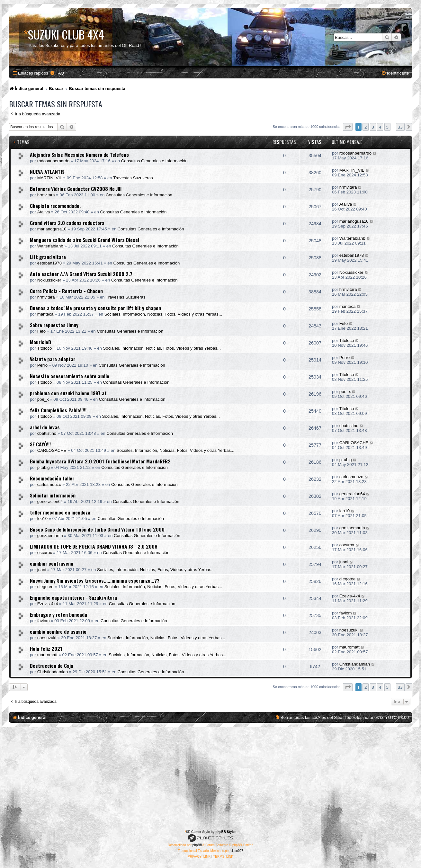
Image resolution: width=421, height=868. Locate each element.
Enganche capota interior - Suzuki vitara (73, 597)
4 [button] (380, 127)
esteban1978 (49, 263)
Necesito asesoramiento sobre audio (70, 376)
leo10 (42, 519)
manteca (45, 314)
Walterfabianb (50, 246)
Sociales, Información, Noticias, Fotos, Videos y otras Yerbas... (163, 314)
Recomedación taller (52, 478)
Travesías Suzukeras (133, 178)
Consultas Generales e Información (154, 161)
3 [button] (373, 127)
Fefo (41, 331)
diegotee (45, 587)
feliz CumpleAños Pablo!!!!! (58, 410)
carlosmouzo (49, 484)
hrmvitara (46, 195)
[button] (348, 127)
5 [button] (387, 127)
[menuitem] (57, 73)
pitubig (44, 467)
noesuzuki (47, 638)
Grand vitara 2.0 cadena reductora (67, 223)
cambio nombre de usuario (58, 631)
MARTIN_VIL (50, 178)
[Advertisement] (210, 775)
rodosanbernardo (53, 161)
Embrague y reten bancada (58, 614)
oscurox (45, 553)
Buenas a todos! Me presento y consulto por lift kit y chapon (95, 308)
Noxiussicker (49, 280)
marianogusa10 (52, 229)
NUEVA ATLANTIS (47, 172)
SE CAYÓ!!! (40, 444)
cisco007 (237, 851)
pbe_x (43, 399)
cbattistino (47, 433)
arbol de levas (45, 427)
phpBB (197, 845)
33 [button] (400, 127)
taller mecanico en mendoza (60, 512)
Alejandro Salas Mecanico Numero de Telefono (79, 155)
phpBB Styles (226, 832)
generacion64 (50, 501)
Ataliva (44, 212)
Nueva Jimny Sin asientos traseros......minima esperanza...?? (95, 580)
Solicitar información (53, 495)
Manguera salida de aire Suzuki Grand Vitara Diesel (85, 240)
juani (42, 570)
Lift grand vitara (48, 257)
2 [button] (366, 127)
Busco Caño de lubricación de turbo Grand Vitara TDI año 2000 (97, 529)
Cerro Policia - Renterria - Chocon (66, 291)
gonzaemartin (50, 536)
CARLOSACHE (52, 450)
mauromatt (47, 655)
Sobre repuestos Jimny (54, 325)
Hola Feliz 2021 (46, 649)
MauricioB (40, 342)
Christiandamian (53, 672)
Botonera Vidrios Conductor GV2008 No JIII (76, 189)
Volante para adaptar (53, 359)
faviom (44, 621)
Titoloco (45, 348)
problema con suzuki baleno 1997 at (68, 393)
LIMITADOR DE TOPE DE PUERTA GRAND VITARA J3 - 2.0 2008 (94, 546)
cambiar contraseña (52, 563)
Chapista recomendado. (55, 206)
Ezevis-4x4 (48, 604)
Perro (42, 365)
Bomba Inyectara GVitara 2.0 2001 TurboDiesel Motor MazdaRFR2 (100, 461)
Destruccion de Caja (52, 666)
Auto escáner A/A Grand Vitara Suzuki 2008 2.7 (81, 274)
